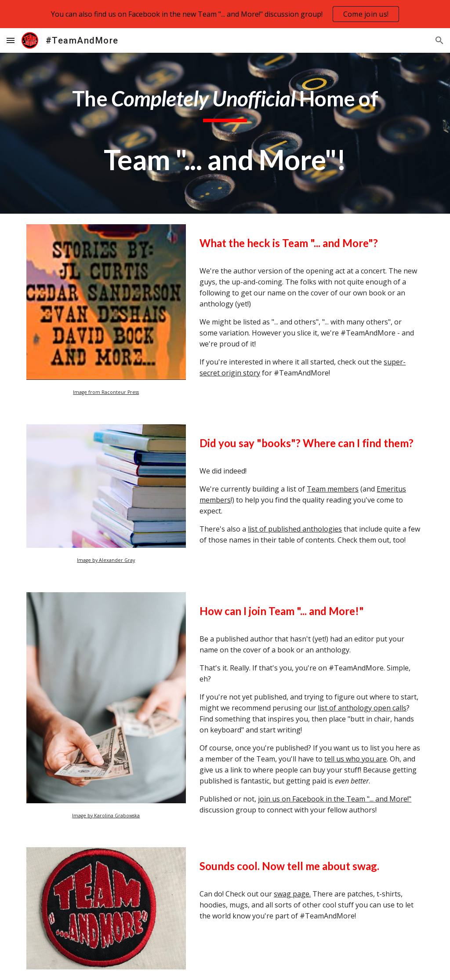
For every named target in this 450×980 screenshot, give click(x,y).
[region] (225, 14)
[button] (11, 40)
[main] (225, 133)
